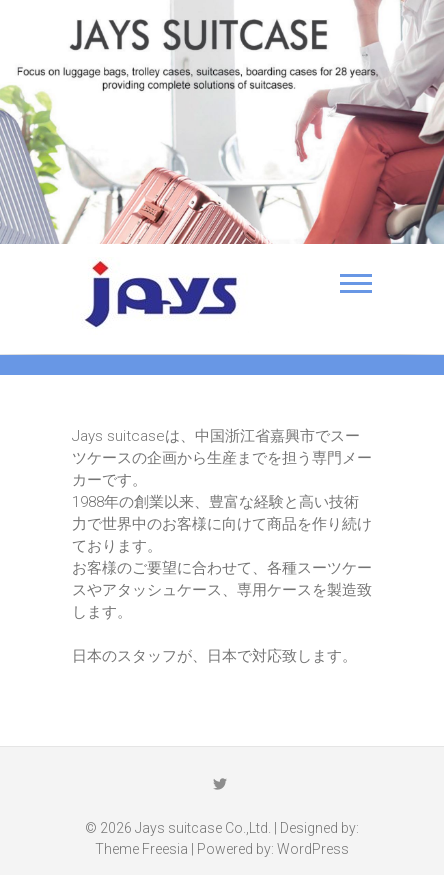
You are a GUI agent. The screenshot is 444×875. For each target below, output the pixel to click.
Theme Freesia (141, 849)
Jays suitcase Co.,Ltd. (203, 828)
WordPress (313, 849)
